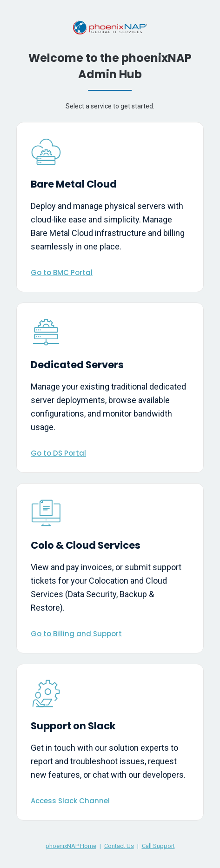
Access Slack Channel (70, 801)
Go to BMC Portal (62, 273)
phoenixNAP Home (71, 846)
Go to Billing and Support (76, 634)
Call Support (158, 846)
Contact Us (119, 846)
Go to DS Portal (58, 453)
